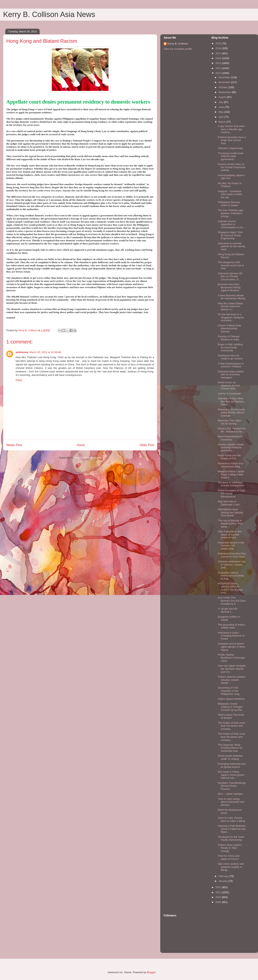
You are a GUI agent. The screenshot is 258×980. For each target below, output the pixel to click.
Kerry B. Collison (178, 44)
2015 (219, 63)
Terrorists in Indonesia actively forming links (231, 484)
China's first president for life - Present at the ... (232, 430)
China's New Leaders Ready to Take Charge (230, 848)
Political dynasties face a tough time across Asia (232, 140)
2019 (219, 43)
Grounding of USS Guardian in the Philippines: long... (230, 691)
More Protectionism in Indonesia (230, 438)
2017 (219, 53)
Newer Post (14, 445)
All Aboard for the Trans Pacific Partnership (231, 838)
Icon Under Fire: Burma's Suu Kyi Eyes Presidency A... (232, 601)
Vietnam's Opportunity (230, 148)
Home (81, 445)
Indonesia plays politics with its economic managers (231, 375)
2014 (219, 68)
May (221, 112)
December (225, 77)
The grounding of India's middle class (231, 626)
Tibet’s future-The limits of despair (231, 716)
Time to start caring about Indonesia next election (231, 802)
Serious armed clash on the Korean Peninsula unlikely (231, 167)
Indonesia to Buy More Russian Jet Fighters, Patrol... (231, 401)
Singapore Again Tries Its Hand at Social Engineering (230, 235)
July (221, 102)
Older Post (147, 445)
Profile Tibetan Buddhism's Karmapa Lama (231, 658)
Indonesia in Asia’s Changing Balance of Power (231, 636)
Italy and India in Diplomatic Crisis (229, 503)
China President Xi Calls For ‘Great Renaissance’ (231, 494)
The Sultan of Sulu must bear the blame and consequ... (231, 726)
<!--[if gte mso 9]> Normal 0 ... (228, 610)
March (222, 122)
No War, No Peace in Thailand (230, 185)
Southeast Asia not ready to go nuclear (230, 357)
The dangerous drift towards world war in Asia (231, 265)
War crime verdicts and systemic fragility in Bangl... (231, 867)
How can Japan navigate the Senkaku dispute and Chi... (232, 669)
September (225, 92)
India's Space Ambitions (231, 699)
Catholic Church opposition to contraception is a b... (231, 224)
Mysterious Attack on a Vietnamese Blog (231, 465)
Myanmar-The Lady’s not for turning (230, 422)
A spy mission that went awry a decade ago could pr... (231, 129)
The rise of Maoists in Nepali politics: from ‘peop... (230, 524)
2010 (219, 897)
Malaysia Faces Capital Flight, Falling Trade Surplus (231, 474)
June (222, 107)
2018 (219, 48)
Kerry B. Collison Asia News (49, 14)
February (224, 876)
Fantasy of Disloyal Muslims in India (228, 338)
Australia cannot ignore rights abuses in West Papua (231, 647)
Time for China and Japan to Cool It (228, 857)
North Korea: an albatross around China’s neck (229, 385)
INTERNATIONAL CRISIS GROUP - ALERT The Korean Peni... (230, 588)
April (221, 117)
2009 (219, 902)
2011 (219, 892)
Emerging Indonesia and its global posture (232, 765)
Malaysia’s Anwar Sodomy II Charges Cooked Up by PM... (231, 707)
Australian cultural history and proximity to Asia (231, 576)
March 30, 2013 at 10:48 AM (45, 352)
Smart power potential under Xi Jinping (230, 757)
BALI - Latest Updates (230, 794)
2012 (219, 887)
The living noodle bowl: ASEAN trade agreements (231, 156)
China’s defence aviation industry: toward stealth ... (232, 680)
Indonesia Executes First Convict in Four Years (232, 555)
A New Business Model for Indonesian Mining (231, 297)
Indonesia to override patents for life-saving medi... (231, 246)
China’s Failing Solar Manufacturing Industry (229, 328)
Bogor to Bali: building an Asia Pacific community (230, 347)
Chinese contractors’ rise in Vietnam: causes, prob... (232, 565)
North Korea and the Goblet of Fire (229, 457)
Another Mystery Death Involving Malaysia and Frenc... (231, 447)
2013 (219, 73)
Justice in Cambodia (229, 394)
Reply (19, 380)
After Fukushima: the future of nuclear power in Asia (229, 534)
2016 (219, 58)
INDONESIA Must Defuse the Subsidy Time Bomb (230, 512)
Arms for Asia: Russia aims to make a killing (231, 819)
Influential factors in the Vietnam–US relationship (231, 546)
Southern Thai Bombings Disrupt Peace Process (232, 786)
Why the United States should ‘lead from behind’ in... (230, 306)
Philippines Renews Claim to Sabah (229, 204)
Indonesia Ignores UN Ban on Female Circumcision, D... (230, 276)
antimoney (22, 352)
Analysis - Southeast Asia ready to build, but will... (230, 194)
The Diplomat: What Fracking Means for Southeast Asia (230, 748)
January (223, 881)
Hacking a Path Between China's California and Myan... (232, 829)
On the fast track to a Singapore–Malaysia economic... (231, 317)
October (223, 87)
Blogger (151, 972)
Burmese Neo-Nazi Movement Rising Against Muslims (229, 287)
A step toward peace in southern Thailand (231, 365)
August (223, 97)
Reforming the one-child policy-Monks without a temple (231, 413)
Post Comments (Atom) (88, 458)
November (225, 82)
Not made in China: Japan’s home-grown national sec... (231, 775)
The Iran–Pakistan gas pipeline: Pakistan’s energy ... (230, 213)
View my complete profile (178, 49)
